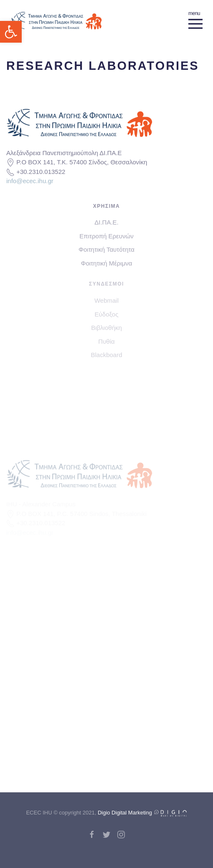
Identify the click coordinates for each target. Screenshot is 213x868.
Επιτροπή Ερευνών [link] (106, 236)
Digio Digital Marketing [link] (142, 813)
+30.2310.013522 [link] (41, 172)
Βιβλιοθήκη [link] (106, 328)
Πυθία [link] (106, 341)
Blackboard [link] (106, 355)
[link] (11, 32)
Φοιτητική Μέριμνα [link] (106, 263)
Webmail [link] (106, 300)
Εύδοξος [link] (107, 314)
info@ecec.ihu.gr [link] (30, 181)
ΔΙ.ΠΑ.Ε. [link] (106, 222)
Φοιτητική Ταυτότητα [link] (106, 249)
